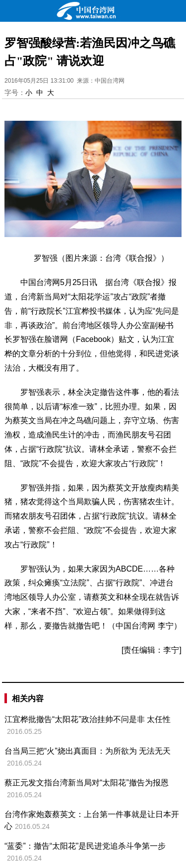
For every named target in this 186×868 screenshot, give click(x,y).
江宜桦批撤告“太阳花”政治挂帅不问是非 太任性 (88, 719)
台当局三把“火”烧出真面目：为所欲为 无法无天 (88, 751)
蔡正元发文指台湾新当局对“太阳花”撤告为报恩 (87, 783)
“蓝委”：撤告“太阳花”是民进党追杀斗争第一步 (85, 846)
